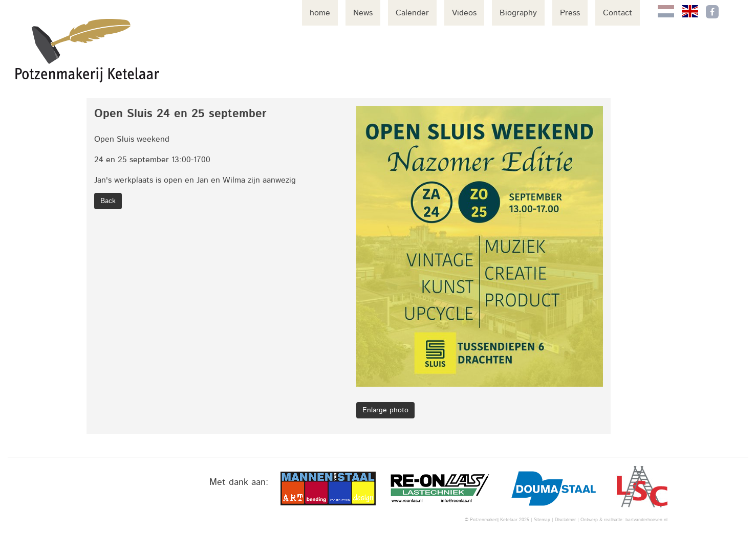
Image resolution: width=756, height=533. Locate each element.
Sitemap (542, 520)
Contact (618, 13)
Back (108, 201)
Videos (464, 13)
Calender (412, 13)
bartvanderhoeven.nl (646, 520)
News (363, 13)
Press (570, 13)
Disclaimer (565, 520)
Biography (518, 13)
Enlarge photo (385, 410)
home (320, 13)
